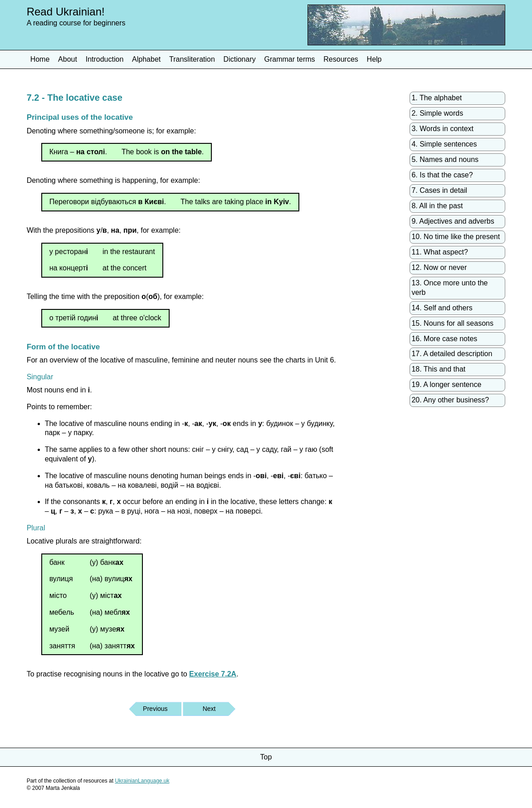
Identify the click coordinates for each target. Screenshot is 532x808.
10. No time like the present (456, 237)
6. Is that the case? (442, 175)
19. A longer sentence (446, 384)
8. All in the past (437, 206)
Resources (341, 59)
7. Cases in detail (439, 190)
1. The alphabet (437, 98)
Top (266, 757)
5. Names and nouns (445, 159)
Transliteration (192, 59)
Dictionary (240, 59)
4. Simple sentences (444, 144)
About (68, 59)
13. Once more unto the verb (449, 288)
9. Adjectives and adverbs (453, 221)
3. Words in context (442, 129)
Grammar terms (290, 59)
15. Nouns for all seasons (452, 323)
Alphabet (146, 59)
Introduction (105, 59)
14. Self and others (442, 308)
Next (209, 709)
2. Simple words (437, 113)
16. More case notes (444, 339)
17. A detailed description (452, 354)
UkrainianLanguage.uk (142, 781)
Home (40, 59)
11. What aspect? (440, 252)
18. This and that (438, 369)
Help (374, 59)
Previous (155, 709)
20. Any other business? (450, 400)
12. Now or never (439, 267)
